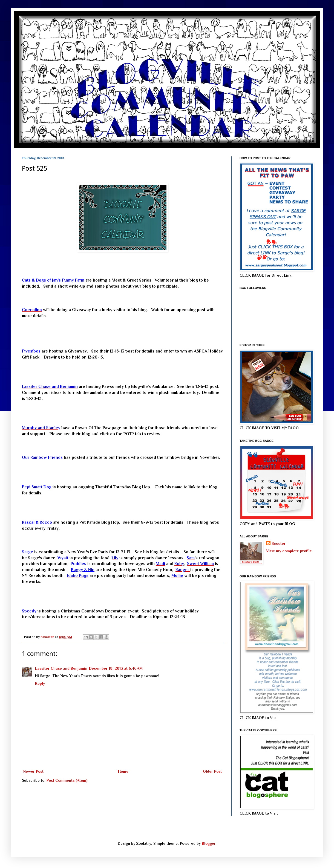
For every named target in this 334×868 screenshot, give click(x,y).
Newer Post (33, 771)
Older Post (212, 771)
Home (123, 771)
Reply (40, 683)
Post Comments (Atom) (67, 780)
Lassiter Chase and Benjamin (61, 668)
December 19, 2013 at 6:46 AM (116, 668)
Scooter (279, 543)
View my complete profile (289, 551)
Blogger (209, 843)
